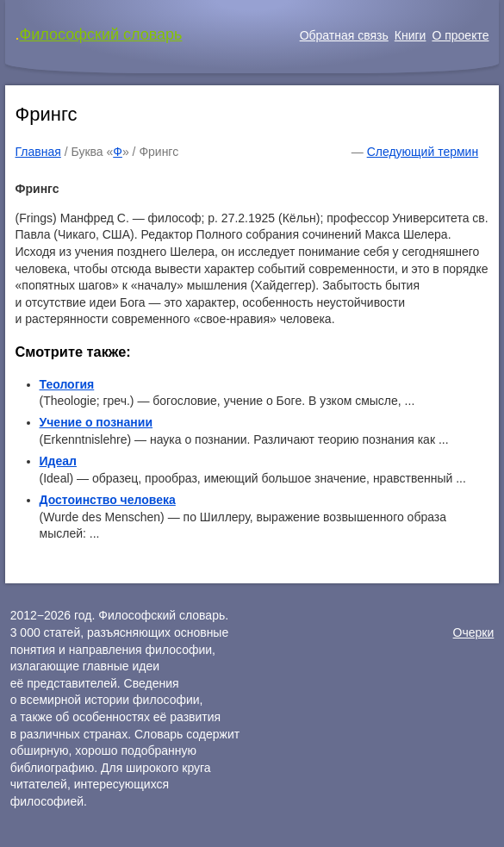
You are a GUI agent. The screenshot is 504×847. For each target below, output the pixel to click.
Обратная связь (344, 35)
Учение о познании (96, 422)
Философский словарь (101, 34)
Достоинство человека (108, 500)
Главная (38, 152)
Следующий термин (423, 152)
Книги (411, 35)
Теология (67, 384)
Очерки (474, 632)
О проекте (460, 35)
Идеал (58, 461)
